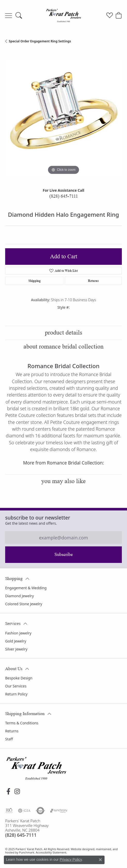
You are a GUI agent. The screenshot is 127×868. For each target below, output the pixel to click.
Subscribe (64, 554)
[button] (63, 576)
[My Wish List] (110, 16)
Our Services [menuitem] (16, 686)
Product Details (63, 333)
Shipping (34, 281)
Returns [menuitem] (12, 731)
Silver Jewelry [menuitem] (16, 649)
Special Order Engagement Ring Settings (40, 41)
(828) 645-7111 (64, 196)
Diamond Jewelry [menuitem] (19, 596)
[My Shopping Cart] (119, 16)
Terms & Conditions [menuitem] (22, 723)
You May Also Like (63, 481)
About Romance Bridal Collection (63, 347)
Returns (93, 281)
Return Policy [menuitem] (16, 694)
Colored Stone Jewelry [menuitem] (24, 604)
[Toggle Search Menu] (19, 16)
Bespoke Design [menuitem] (19, 678)
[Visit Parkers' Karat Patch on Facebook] (8, 792)
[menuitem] (9, 811)
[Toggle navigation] (9, 16)
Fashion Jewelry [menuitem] (18, 633)
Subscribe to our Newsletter (38, 518)
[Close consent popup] (100, 860)
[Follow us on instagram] (17, 792)
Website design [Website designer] (81, 849)
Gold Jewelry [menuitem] (16, 641)
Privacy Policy (71, 859)
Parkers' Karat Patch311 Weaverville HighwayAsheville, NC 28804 (27, 828)
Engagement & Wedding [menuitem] (26, 588)
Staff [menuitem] (9, 739)
